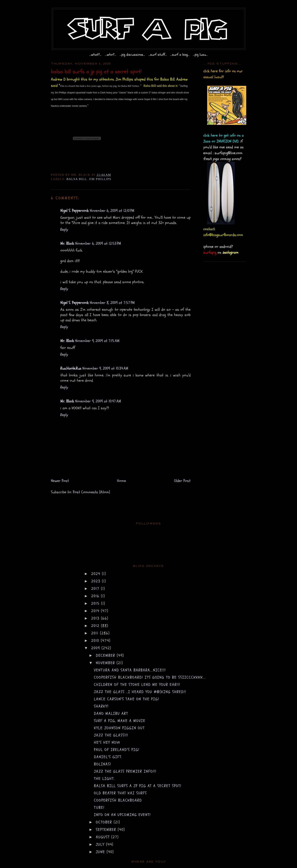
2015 (96, 603)
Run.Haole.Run (71, 368)
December (106, 655)
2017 (96, 589)
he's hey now (107, 742)
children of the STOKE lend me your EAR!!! (137, 685)
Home (121, 481)
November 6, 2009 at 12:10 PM (112, 211)
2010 (96, 641)
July (101, 844)
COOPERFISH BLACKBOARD (118, 800)
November (106, 663)
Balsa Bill (77, 179)
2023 (97, 581)
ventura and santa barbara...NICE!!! (130, 670)
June (101, 852)
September (107, 830)
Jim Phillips (100, 179)
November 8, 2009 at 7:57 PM (112, 303)
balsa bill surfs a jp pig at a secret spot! (138, 786)
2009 (96, 648)
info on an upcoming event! (122, 815)
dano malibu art (111, 713)
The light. (104, 779)
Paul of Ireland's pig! (117, 750)
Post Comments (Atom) (91, 492)
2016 (96, 596)
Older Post (182, 481)
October (105, 822)
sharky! (101, 706)
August (104, 837)
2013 (96, 618)
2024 (97, 574)
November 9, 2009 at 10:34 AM (105, 368)
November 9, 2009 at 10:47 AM (98, 401)
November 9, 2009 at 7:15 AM (97, 341)
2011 (96, 633)
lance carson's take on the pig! (127, 699)
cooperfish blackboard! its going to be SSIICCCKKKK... (150, 677)
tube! (99, 808)
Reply (64, 230)
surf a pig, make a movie (120, 721)
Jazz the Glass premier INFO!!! (125, 771)
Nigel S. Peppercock (74, 211)
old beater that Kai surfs (120, 793)
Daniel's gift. (108, 757)
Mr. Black (67, 243)
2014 (96, 611)
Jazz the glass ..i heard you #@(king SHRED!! (140, 692)
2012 (96, 626)
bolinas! (103, 764)
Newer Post (60, 481)
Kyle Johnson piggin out (119, 728)
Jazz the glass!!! (111, 735)
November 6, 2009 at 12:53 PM (98, 243)
